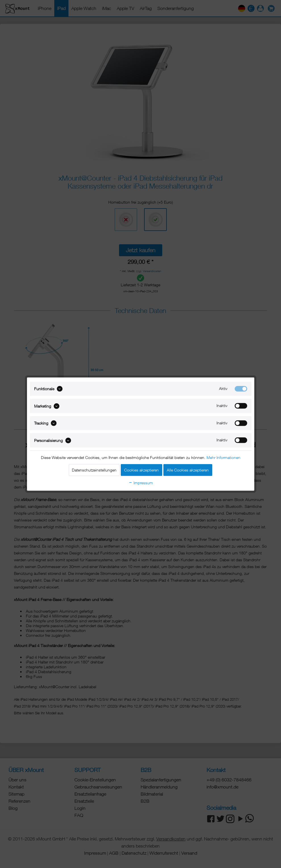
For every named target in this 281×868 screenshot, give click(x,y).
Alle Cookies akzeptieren (188, 470)
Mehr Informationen (223, 457)
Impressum (141, 482)
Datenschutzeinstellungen (94, 470)
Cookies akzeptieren (141, 470)
